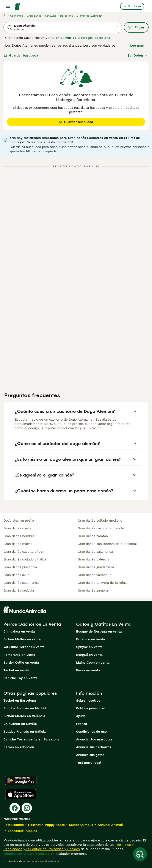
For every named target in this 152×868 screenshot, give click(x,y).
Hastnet (34, 825)
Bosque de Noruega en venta (99, 631)
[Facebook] (15, 808)
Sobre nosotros (88, 701)
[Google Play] (21, 780)
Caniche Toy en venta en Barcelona (31, 739)
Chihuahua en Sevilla (20, 724)
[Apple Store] (21, 794)
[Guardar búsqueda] (140, 854)
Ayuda (81, 716)
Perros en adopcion (19, 747)
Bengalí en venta (89, 655)
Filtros (136, 27)
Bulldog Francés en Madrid (25, 708)
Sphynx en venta (89, 647)
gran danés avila (16, 575)
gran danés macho (18, 544)
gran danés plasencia (20, 567)
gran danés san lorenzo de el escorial (107, 544)
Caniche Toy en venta (20, 678)
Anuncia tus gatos (90, 755)
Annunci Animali (110, 825)
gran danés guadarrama (96, 567)
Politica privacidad (91, 708)
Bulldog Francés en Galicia (25, 732)
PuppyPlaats (55, 825)
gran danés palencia (93, 559)
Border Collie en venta (21, 663)
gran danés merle (17, 528)
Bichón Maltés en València (24, 716)
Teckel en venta (16, 670)
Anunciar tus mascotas (94, 739)
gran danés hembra (19, 536)
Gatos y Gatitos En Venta (103, 624)
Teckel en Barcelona (20, 701)
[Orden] (138, 55)
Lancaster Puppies (22, 831)
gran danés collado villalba (25, 559)
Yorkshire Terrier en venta (24, 647)
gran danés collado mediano (100, 521)
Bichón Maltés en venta (22, 639)
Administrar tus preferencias (27, 854)
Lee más (137, 46)
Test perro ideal (89, 763)
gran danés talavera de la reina (102, 583)
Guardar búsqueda (21, 55)
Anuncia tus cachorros (94, 747)
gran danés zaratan (93, 536)
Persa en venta (88, 670)
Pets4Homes (14, 825)
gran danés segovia (19, 590)
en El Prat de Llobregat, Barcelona (83, 38)
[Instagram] (27, 808)
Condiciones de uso (91, 732)
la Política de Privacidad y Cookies (52, 849)
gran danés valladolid (95, 575)
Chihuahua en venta (19, 631)
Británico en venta (91, 639)
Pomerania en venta (19, 655)
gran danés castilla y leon (24, 552)
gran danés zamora (93, 590)
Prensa (82, 724)
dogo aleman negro (19, 521)
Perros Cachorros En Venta (32, 624)
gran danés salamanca (21, 583)
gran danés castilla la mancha (101, 528)
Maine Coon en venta (93, 663)
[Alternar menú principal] (8, 6)
